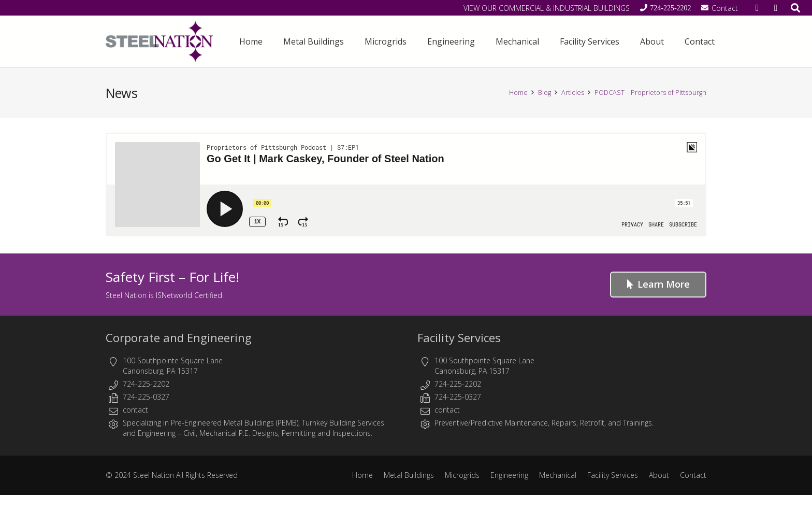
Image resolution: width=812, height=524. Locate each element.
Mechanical (558, 475)
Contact (693, 475)
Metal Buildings (409, 475)
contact (135, 410)
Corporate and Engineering (179, 337)
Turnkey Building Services (343, 423)
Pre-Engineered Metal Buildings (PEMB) (235, 423)
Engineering (157, 433)
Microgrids (462, 475)
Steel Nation (154, 475)
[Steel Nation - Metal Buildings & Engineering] (160, 41)
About (659, 475)
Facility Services (459, 337)
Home (363, 475)
